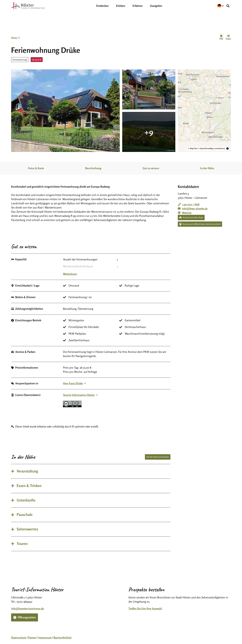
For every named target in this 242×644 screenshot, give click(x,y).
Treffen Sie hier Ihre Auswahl (145, 608)
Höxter (14, 38)
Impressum (45, 638)
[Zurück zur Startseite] (28, 6)
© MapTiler (193, 149)
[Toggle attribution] (227, 149)
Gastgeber (156, 6)
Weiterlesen (70, 274)
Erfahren (138, 6)
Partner (32, 638)
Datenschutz (19, 638)
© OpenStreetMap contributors (212, 149)
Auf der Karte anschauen (158, 457)
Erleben (121, 6)
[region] (204, 111)
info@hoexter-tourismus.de (28, 608)
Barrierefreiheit (63, 638)
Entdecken (102, 6)
